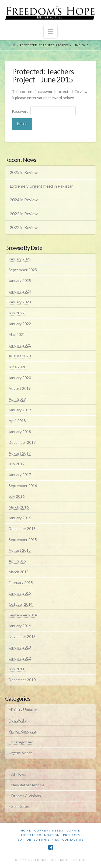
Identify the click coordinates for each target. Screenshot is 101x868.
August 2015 (20, 550)
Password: (44, 111)
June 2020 (17, 367)
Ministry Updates (23, 709)
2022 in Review (24, 227)
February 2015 (21, 582)
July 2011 (17, 669)
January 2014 (20, 626)
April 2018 (17, 421)
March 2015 (19, 572)
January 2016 (20, 518)
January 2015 (20, 593)
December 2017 (22, 442)
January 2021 (20, 345)
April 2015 (17, 561)
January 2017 (20, 475)
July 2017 (17, 464)
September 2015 (23, 540)
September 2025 (23, 270)
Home (26, 830)
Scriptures (20, 806)
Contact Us (73, 840)
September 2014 (23, 615)
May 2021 (17, 334)
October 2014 (21, 604)
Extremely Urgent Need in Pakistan (42, 186)
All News (19, 774)
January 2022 (20, 324)
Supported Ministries (39, 840)
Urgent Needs (21, 753)
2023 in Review (24, 214)
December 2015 (22, 529)
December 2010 (22, 680)
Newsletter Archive (28, 785)
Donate (73, 830)
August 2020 (20, 356)
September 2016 (23, 486)
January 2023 (20, 302)
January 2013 (20, 647)
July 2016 (17, 496)
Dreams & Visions (26, 796)
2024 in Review (24, 200)
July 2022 (17, 313)
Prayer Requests (23, 731)
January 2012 (20, 658)
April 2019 (17, 399)
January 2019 (20, 410)
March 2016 (19, 507)
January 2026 (20, 259)
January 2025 (20, 280)
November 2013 (22, 636)
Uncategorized (21, 742)
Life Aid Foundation (40, 835)
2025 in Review (24, 172)
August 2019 (20, 388)
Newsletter (18, 720)
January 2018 (20, 432)
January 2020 (20, 378)
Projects (72, 835)
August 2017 (20, 453)
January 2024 (20, 291)
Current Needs (49, 830)
